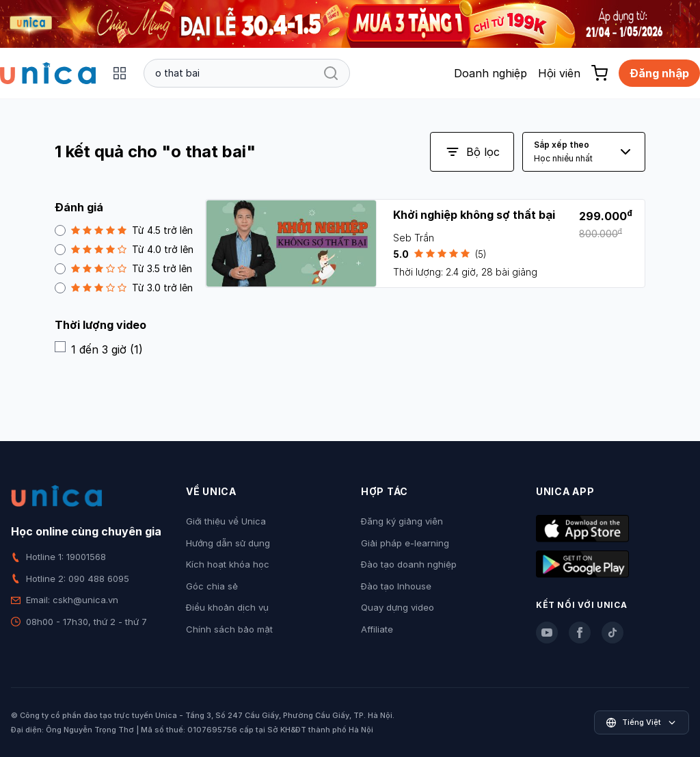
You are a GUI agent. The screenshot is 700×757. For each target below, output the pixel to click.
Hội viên (559, 73)
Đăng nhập (659, 73)
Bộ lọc (472, 152)
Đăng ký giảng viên (402, 521)
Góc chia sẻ (212, 586)
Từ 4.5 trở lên (124, 230)
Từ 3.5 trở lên (123, 268)
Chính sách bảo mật (229, 629)
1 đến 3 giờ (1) (99, 349)
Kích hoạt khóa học (228, 564)
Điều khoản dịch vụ (227, 607)
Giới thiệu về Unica (226, 521)
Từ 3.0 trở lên (124, 288)
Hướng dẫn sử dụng (228, 543)
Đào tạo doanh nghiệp (409, 564)
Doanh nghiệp (490, 73)
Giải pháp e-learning (405, 543)
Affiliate (377, 629)
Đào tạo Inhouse (396, 586)
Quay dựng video (398, 607)
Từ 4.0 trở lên (124, 249)
